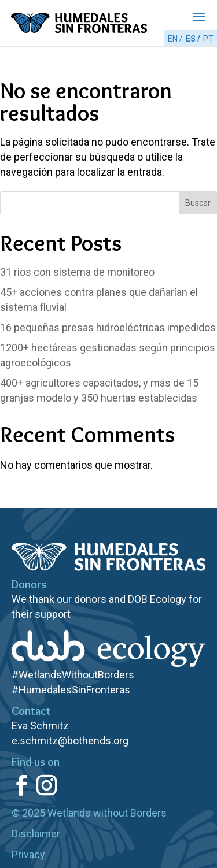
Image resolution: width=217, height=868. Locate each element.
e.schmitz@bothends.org (70, 741)
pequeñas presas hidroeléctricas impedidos (108, 327)
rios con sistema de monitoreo (77, 272)
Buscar (198, 203)
